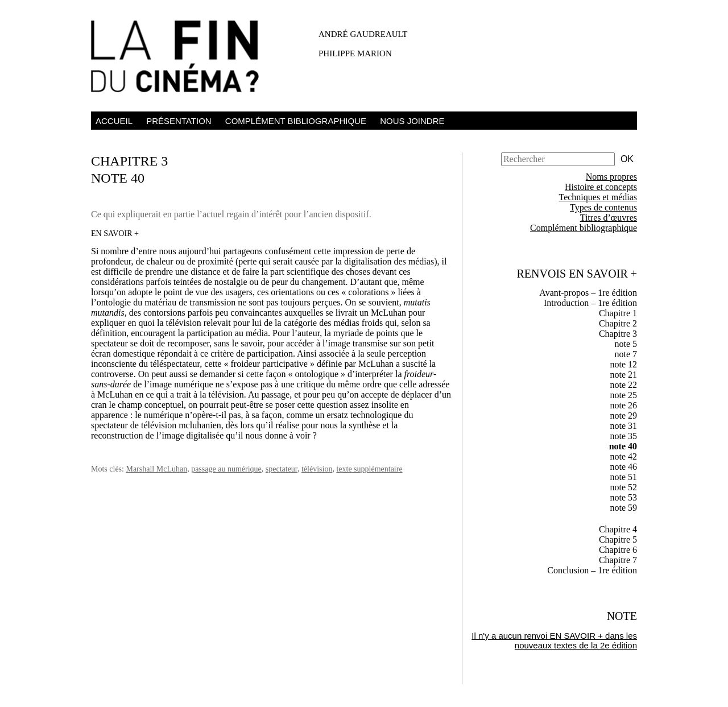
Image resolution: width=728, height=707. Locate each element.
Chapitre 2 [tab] (618, 323)
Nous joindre (412, 121)
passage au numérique (226, 469)
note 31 (623, 426)
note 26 (623, 405)
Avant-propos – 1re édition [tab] (588, 293)
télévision (317, 469)
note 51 (623, 477)
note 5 (626, 344)
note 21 (623, 375)
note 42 (623, 456)
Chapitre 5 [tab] (618, 539)
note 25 (623, 395)
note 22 (623, 385)
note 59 (623, 508)
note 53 (623, 497)
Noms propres (611, 177)
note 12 (623, 364)
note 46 (623, 467)
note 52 (623, 487)
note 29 (623, 415)
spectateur (282, 469)
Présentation (179, 121)
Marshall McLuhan (156, 469)
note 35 (623, 436)
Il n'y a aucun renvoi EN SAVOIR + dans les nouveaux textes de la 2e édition (554, 640)
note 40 (623, 446)
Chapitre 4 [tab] (618, 529)
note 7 (626, 354)
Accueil (114, 121)
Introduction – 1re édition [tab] (590, 303)
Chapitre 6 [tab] (618, 550)
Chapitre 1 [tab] (618, 313)
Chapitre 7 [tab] (618, 560)
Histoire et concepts (601, 187)
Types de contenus (603, 207)
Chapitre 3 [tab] (618, 334)
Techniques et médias (598, 197)
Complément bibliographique (296, 121)
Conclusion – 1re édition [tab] (592, 570)
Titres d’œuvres (609, 218)
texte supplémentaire (369, 469)
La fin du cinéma (182, 59)
